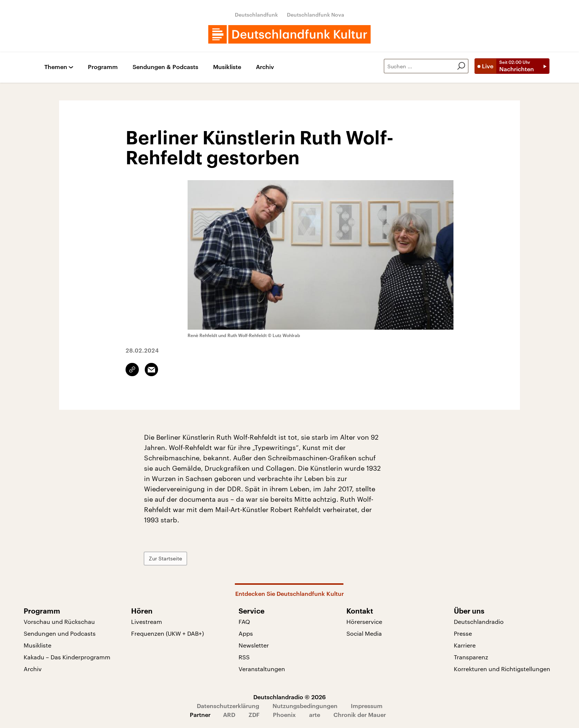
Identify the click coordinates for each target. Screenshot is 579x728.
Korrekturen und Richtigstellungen (502, 669)
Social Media (364, 633)
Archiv (265, 67)
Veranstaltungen (262, 669)
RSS (244, 657)
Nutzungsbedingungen (305, 706)
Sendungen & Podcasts (165, 67)
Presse (463, 633)
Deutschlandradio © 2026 (289, 697)
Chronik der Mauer (360, 715)
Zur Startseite (165, 558)
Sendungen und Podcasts (60, 633)
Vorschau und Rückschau (59, 621)
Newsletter (254, 645)
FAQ (244, 621)
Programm (103, 67)
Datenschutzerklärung (228, 706)
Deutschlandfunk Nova (316, 15)
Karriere (465, 645)
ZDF (254, 715)
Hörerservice (364, 621)
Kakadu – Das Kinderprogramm (67, 657)
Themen (56, 67)
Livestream (147, 621)
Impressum (367, 706)
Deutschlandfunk (256, 15)
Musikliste (227, 67)
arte (315, 715)
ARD (229, 715)
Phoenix (284, 715)
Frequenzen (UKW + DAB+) (167, 633)
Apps (246, 633)
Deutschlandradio (479, 621)
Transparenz (471, 657)
